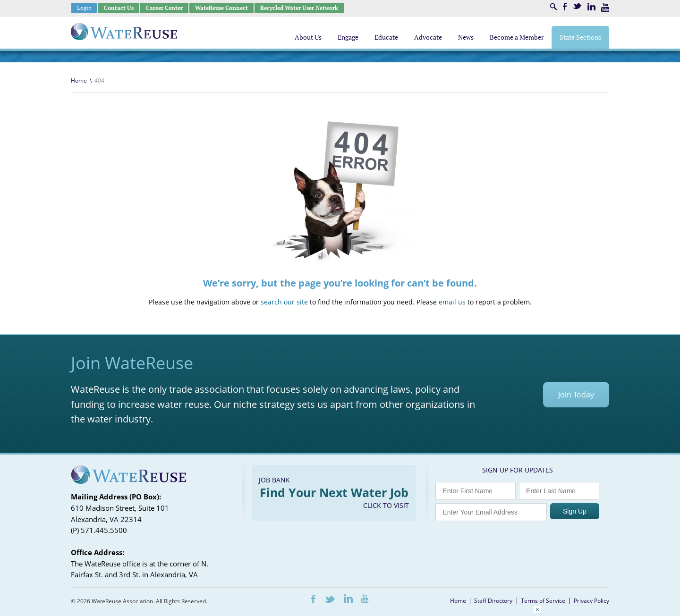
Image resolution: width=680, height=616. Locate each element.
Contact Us (119, 8)
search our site (284, 302)
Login (84, 8)
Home (79, 80)
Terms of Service (543, 601)
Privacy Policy (591, 601)
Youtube (605, 8)
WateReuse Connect (221, 8)
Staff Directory (493, 601)
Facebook (565, 7)
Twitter (577, 6)
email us (452, 302)
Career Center (164, 8)
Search (553, 7)
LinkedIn (591, 7)
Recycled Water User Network (299, 8)
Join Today (576, 395)
